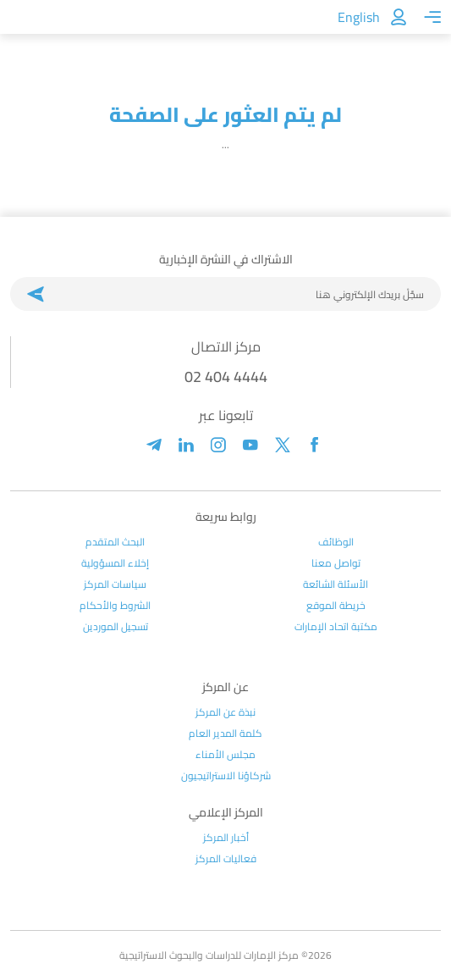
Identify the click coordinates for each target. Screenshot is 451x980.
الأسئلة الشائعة (335, 584)
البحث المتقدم (115, 542)
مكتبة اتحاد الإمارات (336, 627)
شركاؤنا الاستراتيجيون (226, 776)
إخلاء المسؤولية (115, 563)
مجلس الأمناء (225, 755)
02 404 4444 (226, 376)
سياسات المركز (115, 584)
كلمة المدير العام (225, 734)
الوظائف (336, 542)
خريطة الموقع (336, 606)
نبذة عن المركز (225, 712)
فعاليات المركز (226, 859)
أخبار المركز (226, 838)
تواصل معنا (336, 563)
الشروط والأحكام (115, 606)
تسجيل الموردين (115, 627)
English (359, 17)
